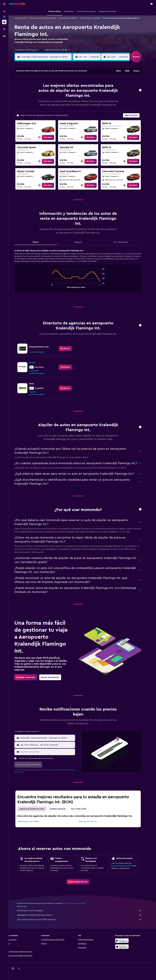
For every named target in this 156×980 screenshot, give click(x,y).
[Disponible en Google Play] (126, 941)
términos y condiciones (59, 770)
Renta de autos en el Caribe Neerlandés (47, 18)
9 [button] (74, 86)
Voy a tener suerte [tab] (83, 809)
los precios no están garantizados (78, 903)
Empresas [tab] (82, 242)
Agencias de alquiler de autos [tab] (36, 809)
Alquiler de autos (24, 18)
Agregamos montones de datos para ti (84, 915)
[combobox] (31, 50)
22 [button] (68, 98)
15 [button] (68, 92)
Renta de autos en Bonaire (73, 18)
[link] (52, 137)
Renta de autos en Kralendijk (95, 18)
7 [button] (62, 86)
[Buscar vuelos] (4, 11)
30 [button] (74, 104)
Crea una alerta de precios (126, 866)
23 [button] (74, 98)
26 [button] (50, 104)
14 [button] (62, 92)
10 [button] (38, 92)
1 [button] (68, 80)
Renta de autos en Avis (92, 821)
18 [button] (44, 98)
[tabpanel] (82, 273)
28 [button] (62, 104)
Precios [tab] (40, 242)
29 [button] (68, 104)
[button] (4, 4)
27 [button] (56, 104)
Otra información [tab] (125, 242)
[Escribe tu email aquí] (51, 752)
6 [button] (56, 86)
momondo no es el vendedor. (84, 911)
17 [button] (38, 98)
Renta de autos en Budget (33, 821)
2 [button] (74, 80)
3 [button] (38, 86)
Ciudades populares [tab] (62, 809)
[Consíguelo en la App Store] (126, 947)
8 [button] (68, 86)
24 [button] (38, 104)
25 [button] (44, 104)
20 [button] (56, 98)
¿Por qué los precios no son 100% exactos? (84, 920)
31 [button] (38, 110)
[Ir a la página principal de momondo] (17, 4)
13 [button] (56, 92)
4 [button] (44, 86)
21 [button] (62, 98)
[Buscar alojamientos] (4, 17)
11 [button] (44, 92)
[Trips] (4, 29)
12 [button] (50, 92)
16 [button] (74, 92)
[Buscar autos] (4, 22)
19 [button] (50, 98)
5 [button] (50, 86)
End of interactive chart (55, 286)
